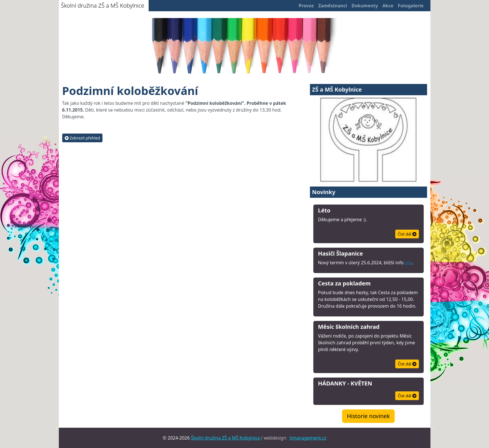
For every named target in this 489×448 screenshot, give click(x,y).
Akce (388, 6)
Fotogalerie (411, 6)
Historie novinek (368, 416)
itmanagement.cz (308, 438)
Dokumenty (365, 6)
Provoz (306, 6)
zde (408, 263)
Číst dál (407, 234)
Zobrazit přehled (82, 138)
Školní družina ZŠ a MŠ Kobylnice (226, 438)
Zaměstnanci (332, 6)
